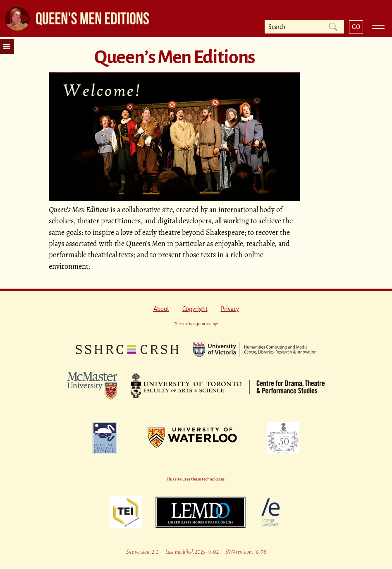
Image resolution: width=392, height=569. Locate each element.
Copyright (195, 309)
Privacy (230, 309)
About (161, 309)
